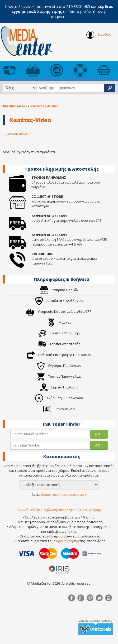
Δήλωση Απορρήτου (60, 510)
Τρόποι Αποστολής (59, 344)
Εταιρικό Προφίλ (59, 290)
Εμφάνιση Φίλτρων (18, 134)
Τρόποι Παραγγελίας (59, 376)
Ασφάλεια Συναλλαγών (59, 301)
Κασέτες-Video (44, 106)
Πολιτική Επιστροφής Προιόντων (59, 355)
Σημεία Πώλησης (59, 387)
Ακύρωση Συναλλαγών (59, 398)
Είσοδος (98, 35)
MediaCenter (15, 106)
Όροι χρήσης (90, 510)
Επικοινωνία (59, 409)
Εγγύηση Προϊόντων (59, 366)
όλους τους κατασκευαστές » (64, 494)
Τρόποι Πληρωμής (59, 333)
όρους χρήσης (67, 541)
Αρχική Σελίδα (29, 510)
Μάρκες (59, 322)
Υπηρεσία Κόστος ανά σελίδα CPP (59, 311)
